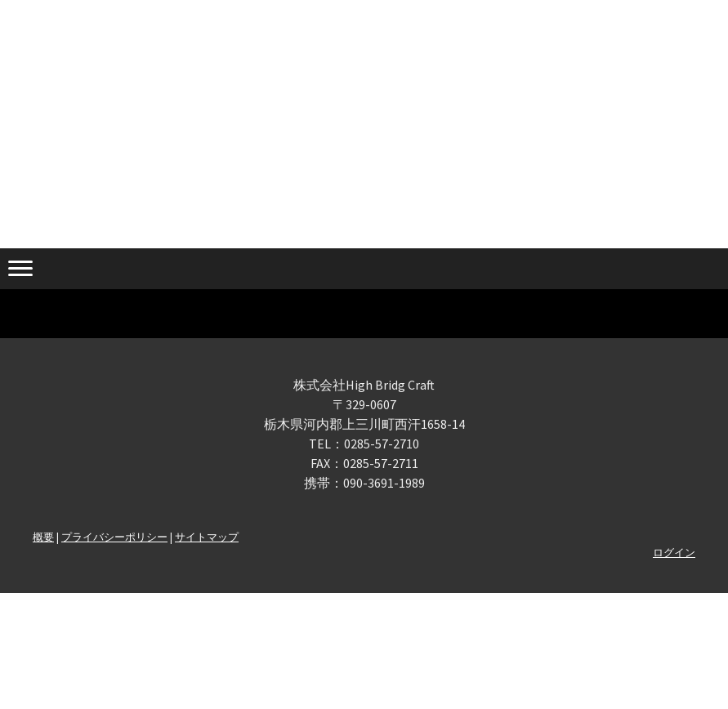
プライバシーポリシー (114, 537)
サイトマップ (207, 537)
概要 (43, 537)
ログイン (674, 552)
